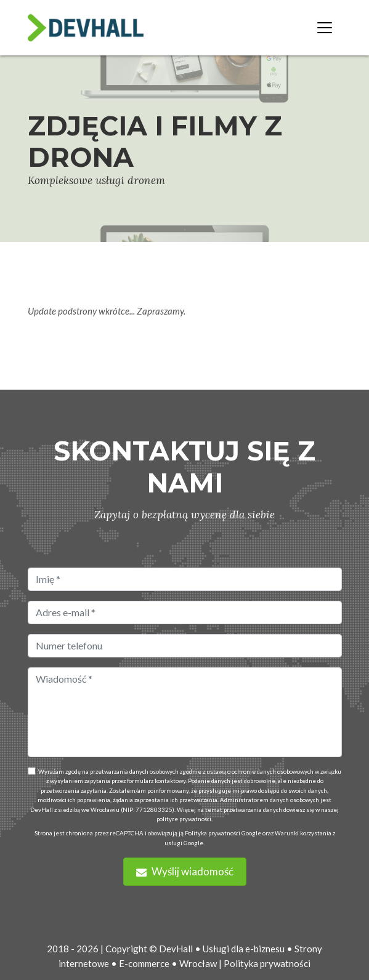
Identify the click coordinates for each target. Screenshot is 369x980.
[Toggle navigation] (325, 28)
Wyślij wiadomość (185, 871)
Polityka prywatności (267, 963)
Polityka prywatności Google (223, 833)
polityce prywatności (184, 819)
